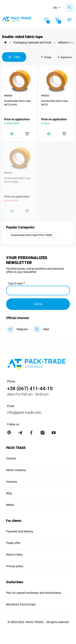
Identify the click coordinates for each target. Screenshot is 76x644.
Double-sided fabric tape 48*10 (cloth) (17, 180)
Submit (38, 304)
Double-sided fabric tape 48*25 (54, 103)
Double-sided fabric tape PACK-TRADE (32, 235)
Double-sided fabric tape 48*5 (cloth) (17, 103)
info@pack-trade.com (24, 412)
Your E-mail (15, 283)
